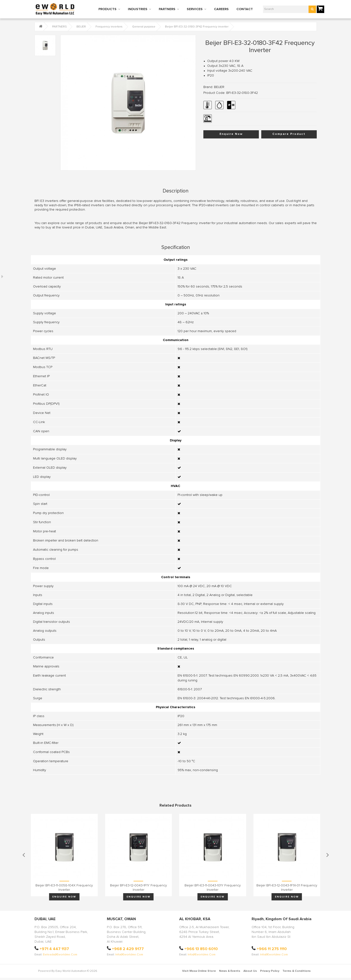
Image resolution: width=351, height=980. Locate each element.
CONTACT (245, 9)
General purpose (144, 27)
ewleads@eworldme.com (60, 955)
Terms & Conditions (297, 971)
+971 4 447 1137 (54, 949)
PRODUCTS (107, 9)
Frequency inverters (109, 27)
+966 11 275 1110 (272, 949)
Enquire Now (231, 134)
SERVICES (195, 9)
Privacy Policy (270, 971)
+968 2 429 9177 (128, 949)
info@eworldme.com (129, 955)
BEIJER (81, 27)
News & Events (230, 971)
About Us (250, 971)
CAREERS (221, 9)
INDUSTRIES (138, 9)
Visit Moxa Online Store (199, 971)
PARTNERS (167, 9)
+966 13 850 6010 (201, 949)
